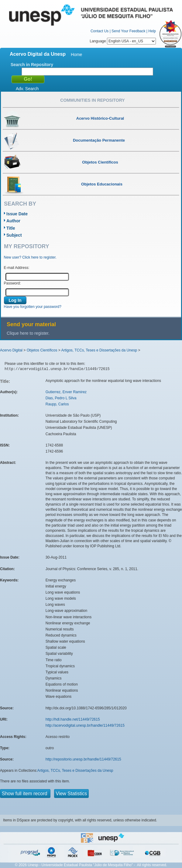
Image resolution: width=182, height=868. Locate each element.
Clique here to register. (28, 333)
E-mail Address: (17, 268)
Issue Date (17, 214)
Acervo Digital (11, 350)
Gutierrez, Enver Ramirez (66, 392)
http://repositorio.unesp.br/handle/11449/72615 (83, 759)
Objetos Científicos (42, 350)
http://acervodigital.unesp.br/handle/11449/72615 (85, 725)
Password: (12, 283)
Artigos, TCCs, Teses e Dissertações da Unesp (99, 350)
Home (76, 55)
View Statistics (72, 794)
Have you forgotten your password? (33, 307)
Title (11, 228)
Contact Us (100, 31)
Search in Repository (32, 65)
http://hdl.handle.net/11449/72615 (73, 719)
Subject (14, 235)
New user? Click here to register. (30, 257)
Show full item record (25, 794)
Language (123, 41)
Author (13, 221)
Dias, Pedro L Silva (61, 398)
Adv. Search (27, 89)
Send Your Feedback (128, 31)
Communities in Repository (92, 100)
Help (152, 31)
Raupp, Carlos (57, 404)
